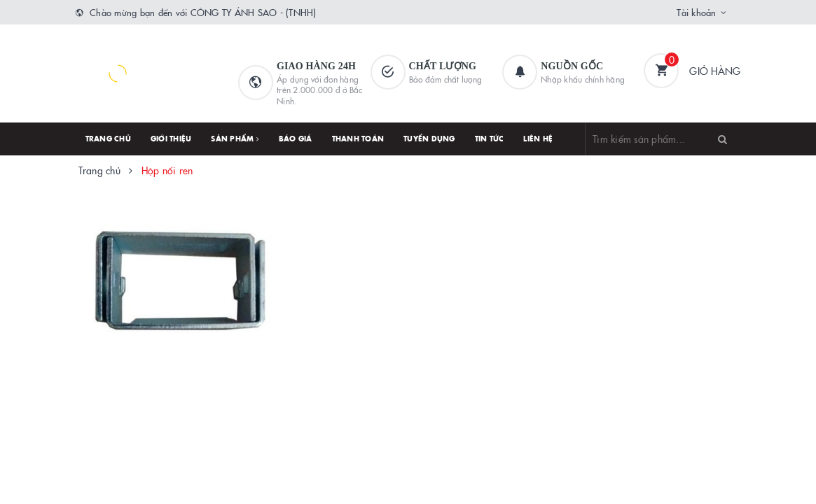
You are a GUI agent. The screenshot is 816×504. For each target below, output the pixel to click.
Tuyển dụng (429, 139)
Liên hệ (538, 139)
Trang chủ (108, 139)
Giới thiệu (171, 139)
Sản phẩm (235, 139)
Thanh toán (358, 139)
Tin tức (490, 139)
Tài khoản (696, 12)
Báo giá (296, 139)
